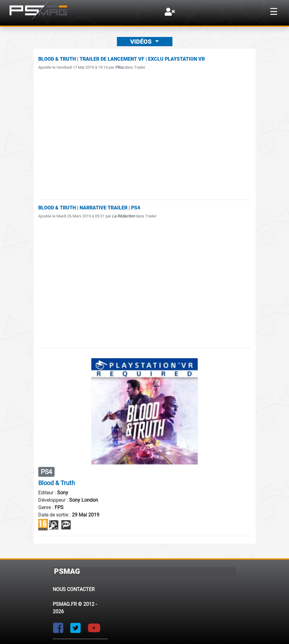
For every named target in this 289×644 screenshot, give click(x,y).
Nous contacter (74, 589)
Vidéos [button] (142, 42)
